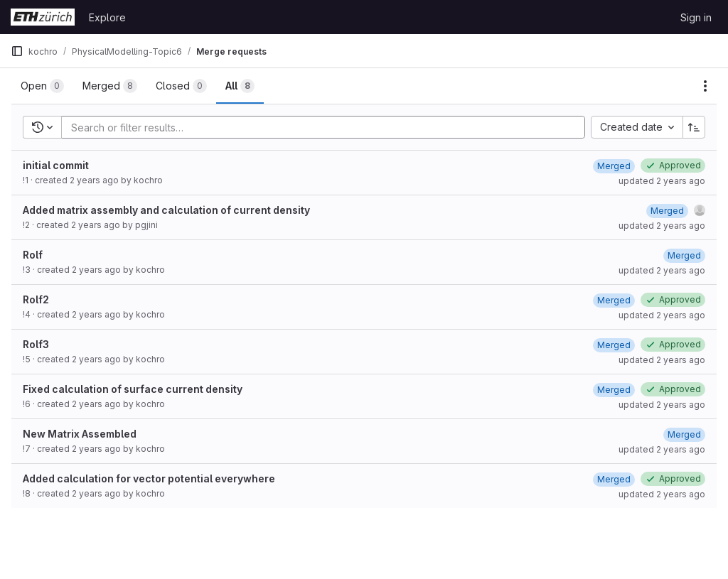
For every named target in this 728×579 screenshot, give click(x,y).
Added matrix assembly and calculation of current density (166, 210)
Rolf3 (36, 344)
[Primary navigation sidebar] (17, 51)
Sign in (696, 17)
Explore (107, 17)
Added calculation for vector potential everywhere (149, 478)
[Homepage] (43, 17)
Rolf (33, 255)
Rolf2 (36, 299)
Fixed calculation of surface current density (133, 389)
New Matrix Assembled (80, 434)
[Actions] (705, 86)
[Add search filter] (327, 127)
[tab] (42, 86)
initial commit (56, 165)
